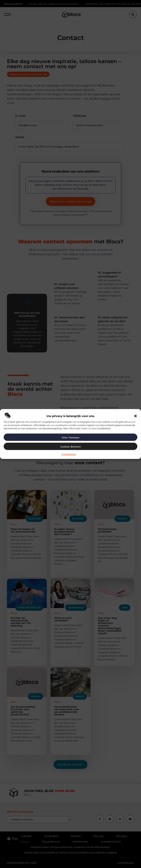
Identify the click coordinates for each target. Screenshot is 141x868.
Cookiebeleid (69, 454)
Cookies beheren (71, 446)
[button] (135, 416)
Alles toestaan (71, 437)
